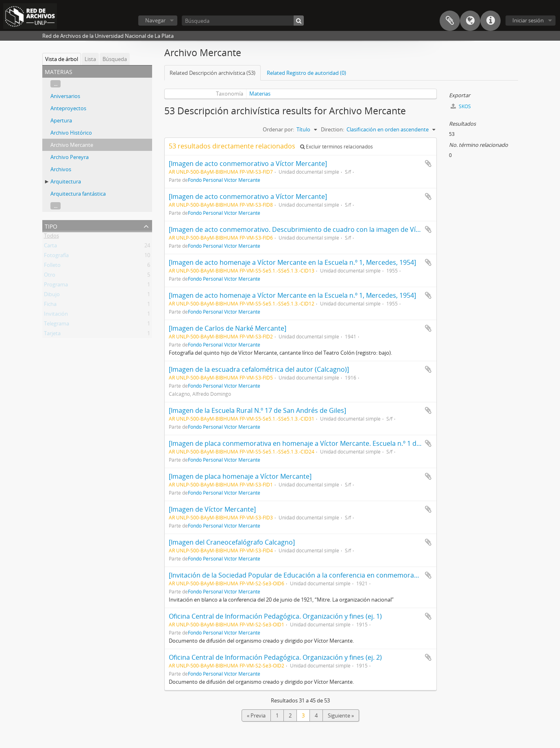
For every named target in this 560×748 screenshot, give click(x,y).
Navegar (155, 20)
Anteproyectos (68, 108)
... (56, 84)
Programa (56, 286)
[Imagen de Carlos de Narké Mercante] (228, 328)
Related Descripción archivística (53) (212, 73)
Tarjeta (52, 335)
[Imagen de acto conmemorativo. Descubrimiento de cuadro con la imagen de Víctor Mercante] (315, 229)
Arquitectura (66, 181)
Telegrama (57, 325)
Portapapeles (450, 21)
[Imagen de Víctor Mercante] (212, 509)
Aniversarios (65, 96)
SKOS (461, 106)
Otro (50, 276)
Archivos (61, 169)
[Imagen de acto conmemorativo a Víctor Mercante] (248, 164)
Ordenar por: (278, 129)
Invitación (56, 315)
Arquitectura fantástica (78, 194)
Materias (260, 94)
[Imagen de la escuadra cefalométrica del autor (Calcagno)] (259, 369)
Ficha (50, 305)
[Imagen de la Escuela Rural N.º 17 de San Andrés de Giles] (257, 410)
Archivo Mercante (72, 145)
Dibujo (52, 296)
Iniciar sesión (528, 20)
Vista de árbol (62, 59)
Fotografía (56, 257)
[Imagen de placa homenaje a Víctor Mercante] (240, 476)
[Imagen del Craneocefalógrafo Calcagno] (232, 542)
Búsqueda (115, 59)
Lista (90, 59)
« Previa (256, 715)
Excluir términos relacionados (337, 147)
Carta (50, 247)
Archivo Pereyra (70, 157)
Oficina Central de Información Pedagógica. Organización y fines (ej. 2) (275, 657)
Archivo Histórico (71, 133)
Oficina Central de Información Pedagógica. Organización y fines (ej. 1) (275, 616)
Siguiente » (341, 715)
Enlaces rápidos (490, 21)
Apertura (61, 120)
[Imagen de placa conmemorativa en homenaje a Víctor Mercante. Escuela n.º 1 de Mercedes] (311, 443)
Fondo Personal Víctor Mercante (224, 180)
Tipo (51, 226)
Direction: (332, 129)
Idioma (470, 21)
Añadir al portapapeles (428, 164)
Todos (51, 237)
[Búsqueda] (243, 21)
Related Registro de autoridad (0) (306, 73)
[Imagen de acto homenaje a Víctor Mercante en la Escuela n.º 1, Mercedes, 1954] (292, 262)
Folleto (52, 266)
